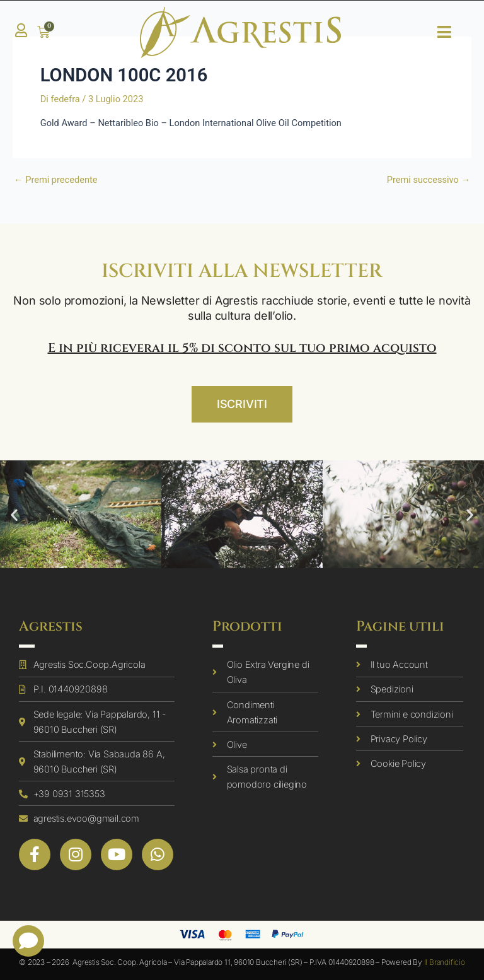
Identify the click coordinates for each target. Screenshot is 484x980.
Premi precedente (55, 180)
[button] (14, 514)
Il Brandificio (445, 962)
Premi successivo (429, 180)
